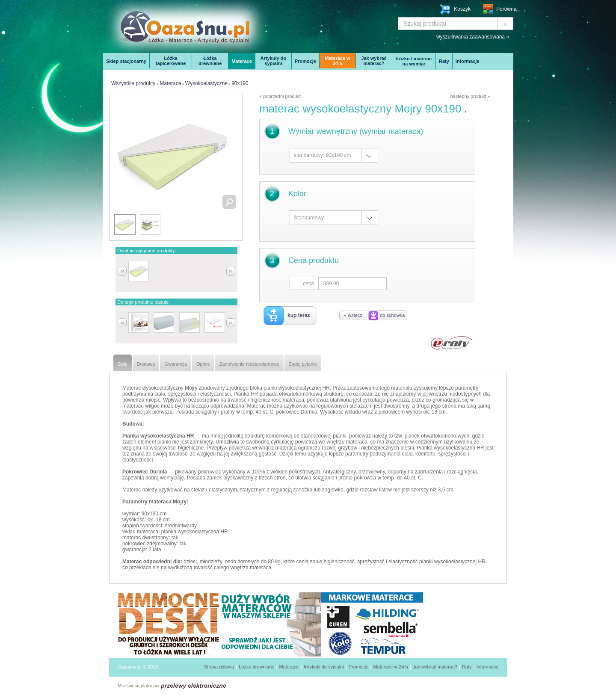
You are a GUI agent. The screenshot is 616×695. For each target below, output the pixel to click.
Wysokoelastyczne (206, 83)
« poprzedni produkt (280, 96)
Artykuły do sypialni (274, 61)
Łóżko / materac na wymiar (414, 61)
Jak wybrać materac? (374, 61)
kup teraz (299, 315)
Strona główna (219, 667)
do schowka (392, 315)
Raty (444, 61)
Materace (242, 61)
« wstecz (353, 315)
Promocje (305, 61)
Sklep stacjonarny (126, 61)
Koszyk (462, 9)
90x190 (240, 83)
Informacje (468, 61)
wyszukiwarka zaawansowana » (473, 37)
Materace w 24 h (337, 61)
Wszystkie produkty (133, 83)
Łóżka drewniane (210, 61)
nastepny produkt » (470, 96)
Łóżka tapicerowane (171, 61)
